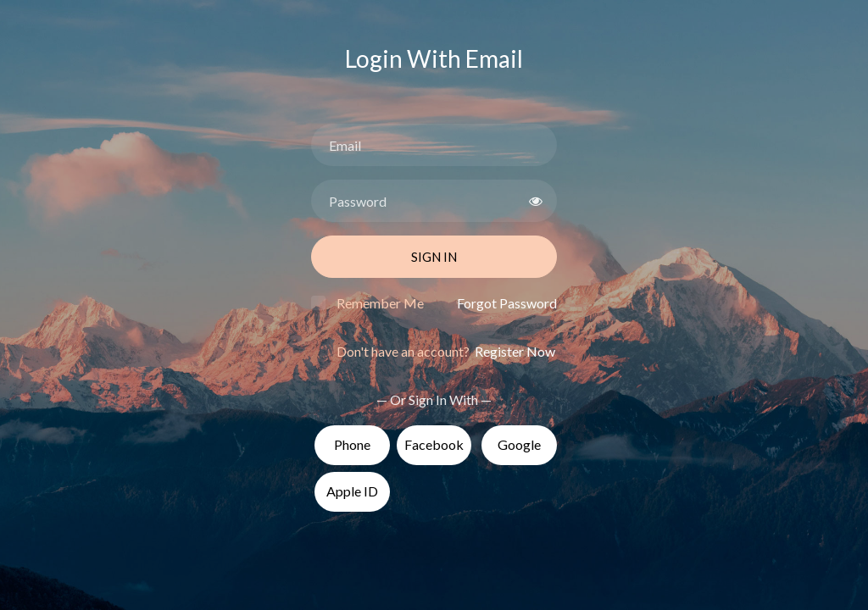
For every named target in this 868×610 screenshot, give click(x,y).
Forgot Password (507, 303)
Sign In (434, 257)
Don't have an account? (446, 351)
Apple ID (352, 491)
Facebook (434, 444)
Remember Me (380, 303)
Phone (352, 444)
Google (519, 444)
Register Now (514, 351)
